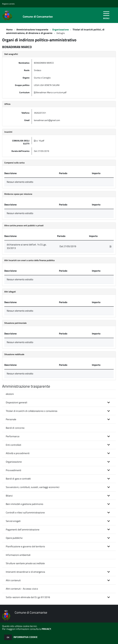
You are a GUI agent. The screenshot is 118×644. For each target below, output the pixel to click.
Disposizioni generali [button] (17, 402)
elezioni (10, 394)
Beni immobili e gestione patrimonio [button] (25, 504)
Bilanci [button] (9, 496)
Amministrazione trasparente (32, 30)
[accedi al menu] (106, 15)
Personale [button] (11, 419)
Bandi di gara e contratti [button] (18, 479)
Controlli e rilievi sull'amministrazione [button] (25, 513)
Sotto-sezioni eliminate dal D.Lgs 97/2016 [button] (28, 597)
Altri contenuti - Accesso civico (22, 589)
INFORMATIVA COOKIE (25, 637)
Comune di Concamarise (38, 17)
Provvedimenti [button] (13, 470)
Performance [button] (13, 436)
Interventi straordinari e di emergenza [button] (25, 572)
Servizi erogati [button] (13, 521)
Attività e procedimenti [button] (18, 453)
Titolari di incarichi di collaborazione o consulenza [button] (32, 411)
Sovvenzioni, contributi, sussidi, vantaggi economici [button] (33, 487)
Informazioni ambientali (18, 555)
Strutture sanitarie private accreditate (25, 563)
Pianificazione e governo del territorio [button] (25, 546)
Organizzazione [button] (14, 462)
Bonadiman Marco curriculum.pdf (50, 92)
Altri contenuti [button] (13, 580)
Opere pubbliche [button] (14, 538)
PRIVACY (46, 629)
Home (9, 30)
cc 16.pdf (39, 141)
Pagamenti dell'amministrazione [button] (23, 530)
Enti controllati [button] (13, 445)
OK (8, 637)
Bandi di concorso (15, 428)
